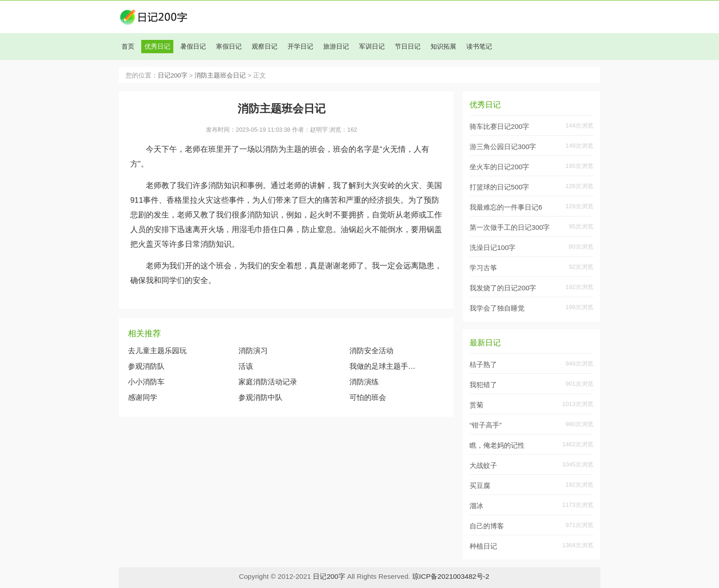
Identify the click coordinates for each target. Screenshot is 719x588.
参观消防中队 (260, 397)
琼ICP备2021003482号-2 (451, 576)
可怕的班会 (368, 397)
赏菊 (476, 405)
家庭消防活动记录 (268, 382)
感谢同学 (143, 397)
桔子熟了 (483, 364)
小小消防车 (146, 382)
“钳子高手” (486, 425)
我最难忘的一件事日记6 (506, 207)
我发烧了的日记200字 (503, 288)
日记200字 (173, 75)
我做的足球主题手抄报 (384, 366)
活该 (246, 366)
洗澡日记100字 (492, 247)
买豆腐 (480, 485)
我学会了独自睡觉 (497, 308)
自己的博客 (487, 526)
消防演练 (364, 382)
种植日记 (483, 546)
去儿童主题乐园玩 (157, 351)
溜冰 (476, 506)
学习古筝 (483, 268)
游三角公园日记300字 (503, 147)
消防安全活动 (371, 351)
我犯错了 (483, 385)
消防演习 (253, 351)
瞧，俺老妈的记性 (497, 445)
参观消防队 (146, 366)
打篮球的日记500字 (499, 187)
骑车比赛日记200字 (499, 126)
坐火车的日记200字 (499, 167)
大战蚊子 (483, 465)
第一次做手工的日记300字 (510, 227)
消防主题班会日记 (220, 75)
